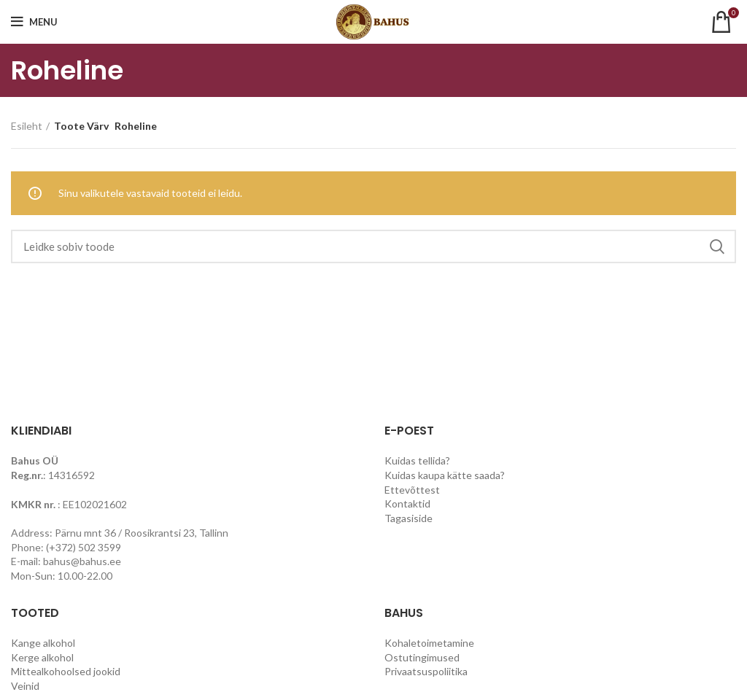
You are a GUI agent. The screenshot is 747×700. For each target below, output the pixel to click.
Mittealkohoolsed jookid (66, 671)
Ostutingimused (422, 657)
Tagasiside (409, 518)
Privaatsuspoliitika (426, 671)
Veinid (25, 686)
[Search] (373, 246)
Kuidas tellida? (417, 460)
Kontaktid (407, 503)
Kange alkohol (43, 643)
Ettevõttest (412, 490)
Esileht (27, 126)
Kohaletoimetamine (429, 643)
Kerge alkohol (42, 657)
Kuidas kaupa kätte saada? (445, 475)
